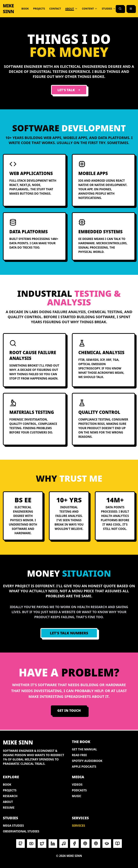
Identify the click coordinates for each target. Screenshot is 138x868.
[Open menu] (131, 9)
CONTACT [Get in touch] (55, 9)
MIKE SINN (8, 9)
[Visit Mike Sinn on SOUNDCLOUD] (64, 844)
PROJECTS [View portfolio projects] (39, 9)
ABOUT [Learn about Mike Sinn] (8, 802)
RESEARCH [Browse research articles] (10, 796)
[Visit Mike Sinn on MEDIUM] (118, 844)
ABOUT (71, 9)
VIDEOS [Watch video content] (77, 785)
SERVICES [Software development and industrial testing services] (78, 826)
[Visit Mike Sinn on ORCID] (107, 844)
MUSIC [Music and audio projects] (77, 796)
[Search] (120, 9)
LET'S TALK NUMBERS (69, 633)
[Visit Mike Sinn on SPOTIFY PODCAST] (85, 844)
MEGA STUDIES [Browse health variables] (13, 826)
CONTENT (90, 9)
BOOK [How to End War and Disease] (25, 9)
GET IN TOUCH (69, 710)
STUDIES (109, 9)
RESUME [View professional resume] (9, 808)
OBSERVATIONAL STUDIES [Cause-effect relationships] (21, 831)
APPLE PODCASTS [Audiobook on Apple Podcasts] (84, 767)
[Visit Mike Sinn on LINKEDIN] (53, 844)
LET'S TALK (69, 90)
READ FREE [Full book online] (79, 755)
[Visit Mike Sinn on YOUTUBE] (31, 844)
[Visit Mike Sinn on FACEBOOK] (74, 844)
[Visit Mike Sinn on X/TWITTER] (42, 844)
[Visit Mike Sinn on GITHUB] (20, 844)
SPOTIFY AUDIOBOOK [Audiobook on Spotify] (87, 761)
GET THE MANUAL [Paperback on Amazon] (84, 749)
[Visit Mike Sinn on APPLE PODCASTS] (96, 844)
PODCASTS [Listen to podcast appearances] (79, 790)
